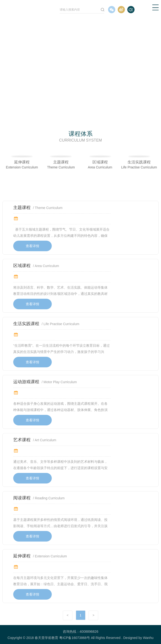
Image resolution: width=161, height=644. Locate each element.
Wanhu (148, 638)
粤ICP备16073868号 (75, 638)
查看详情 (32, 246)
